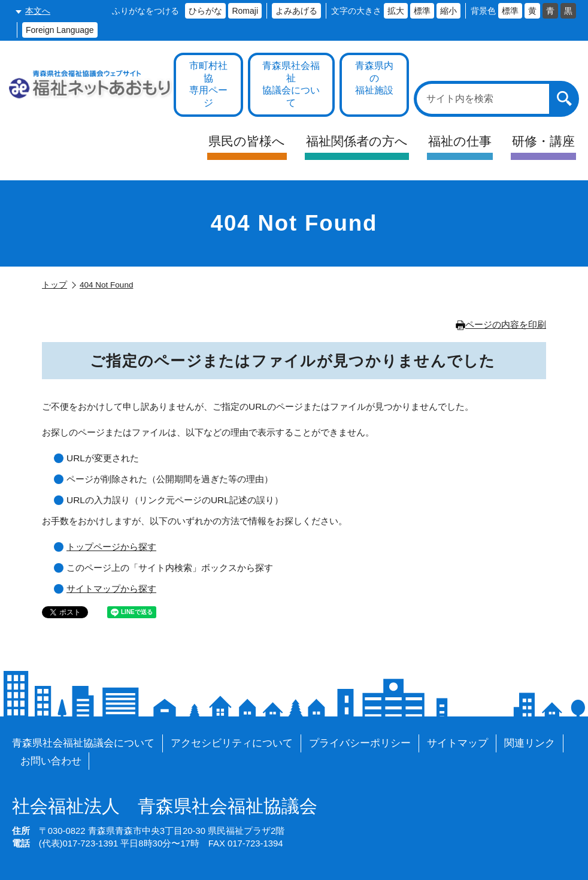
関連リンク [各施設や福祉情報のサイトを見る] (530, 743)
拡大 (396, 11)
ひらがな (205, 11)
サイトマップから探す (111, 589)
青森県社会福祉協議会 (165, 806)
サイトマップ (457, 743)
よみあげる (296, 11)
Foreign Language (60, 30)
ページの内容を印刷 (501, 324)
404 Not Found (106, 285)
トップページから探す (111, 547)
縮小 (448, 11)
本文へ (38, 11)
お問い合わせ (51, 761)
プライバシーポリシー (360, 743)
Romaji (245, 11)
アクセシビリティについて (232, 743)
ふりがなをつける (146, 11)
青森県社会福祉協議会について (83, 743)
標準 (422, 11)
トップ (54, 285)
